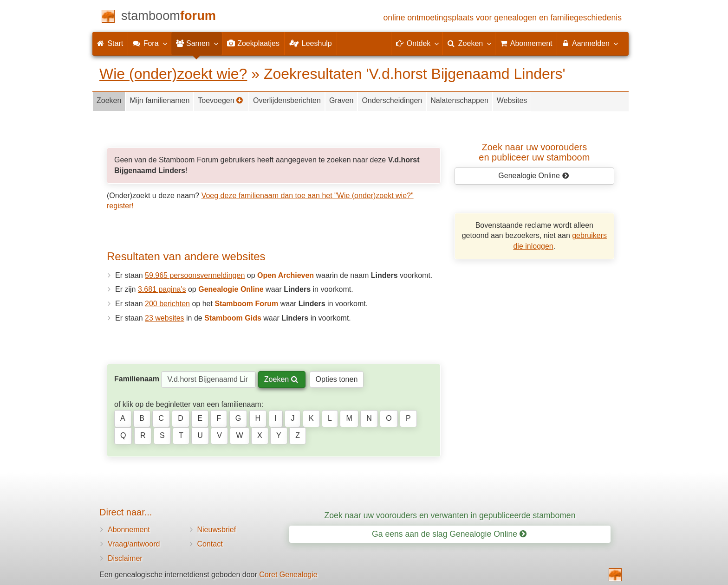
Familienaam (137, 379)
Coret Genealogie (288, 575)
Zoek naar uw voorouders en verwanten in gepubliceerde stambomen (450, 515)
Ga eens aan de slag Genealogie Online (449, 534)
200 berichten (167, 304)
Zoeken (109, 100)
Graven (341, 100)
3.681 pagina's (162, 289)
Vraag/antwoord (134, 544)
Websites (512, 100)
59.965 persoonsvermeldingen (195, 275)
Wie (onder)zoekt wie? (173, 74)
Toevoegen (221, 100)
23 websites (165, 318)
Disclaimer (125, 558)
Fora (149, 43)
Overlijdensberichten (287, 100)
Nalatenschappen (459, 100)
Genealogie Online (533, 176)
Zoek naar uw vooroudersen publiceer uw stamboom (534, 152)
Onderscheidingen (392, 100)
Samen (197, 43)
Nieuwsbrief (217, 530)
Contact (210, 544)
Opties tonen (337, 379)
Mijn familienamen (159, 100)
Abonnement (129, 530)
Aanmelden (589, 43)
